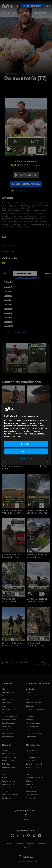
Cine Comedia (7, 699)
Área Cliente (31, 761)
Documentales (8, 733)
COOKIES (26, 848)
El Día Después (8, 764)
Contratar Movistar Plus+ (35, 778)
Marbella (29, 720)
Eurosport (6, 788)
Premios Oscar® (32, 726)
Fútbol (25, 13)
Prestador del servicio (15, 844)
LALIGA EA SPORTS (9, 757)
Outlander (30, 706)
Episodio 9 (8, 322)
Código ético (31, 771)
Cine (15, 13)
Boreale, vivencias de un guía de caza (37, 556)
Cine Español (7, 696)
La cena (29, 692)
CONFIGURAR (26, 459)
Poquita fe (30, 716)
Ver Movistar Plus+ (33, 750)
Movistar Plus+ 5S (32, 767)
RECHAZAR (26, 444)
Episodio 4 (8, 300)
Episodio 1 (8, 287)
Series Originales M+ (10, 716)
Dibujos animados (33, 730)
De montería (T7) (25, 273)
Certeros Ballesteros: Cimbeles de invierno (37, 512)
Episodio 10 (8, 326)
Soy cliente (26, 175)
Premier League (8, 761)
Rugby (4, 778)
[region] (26, 434)
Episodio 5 (8, 304)
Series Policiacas (8, 723)
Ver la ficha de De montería (27, 278)
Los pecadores (31, 696)
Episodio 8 (8, 317)
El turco (29, 713)
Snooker (5, 791)
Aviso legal (30, 844)
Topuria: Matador (9, 781)
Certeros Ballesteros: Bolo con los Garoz (13, 556)
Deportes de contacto (10, 784)
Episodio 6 (8, 309)
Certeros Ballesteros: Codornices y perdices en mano (13, 512)
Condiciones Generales (35, 764)
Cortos (5, 706)
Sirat (28, 699)
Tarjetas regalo (32, 791)
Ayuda (26, 817)
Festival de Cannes (33, 723)
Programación (31, 798)
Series (6, 13)
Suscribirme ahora (32, 6)
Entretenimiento (8, 737)
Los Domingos (31, 689)
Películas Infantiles (9, 709)
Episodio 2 (8, 291)
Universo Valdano (9, 767)
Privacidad (41, 844)
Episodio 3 (8, 296)
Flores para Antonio (33, 703)
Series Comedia (8, 726)
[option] (17, 358)
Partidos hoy (7, 798)
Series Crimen (7, 730)
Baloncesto (6, 771)
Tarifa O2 (29, 784)
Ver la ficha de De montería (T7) (17, 332)
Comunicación (31, 795)
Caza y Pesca (31, 737)
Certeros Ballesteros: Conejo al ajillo (13, 600)
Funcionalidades (32, 754)
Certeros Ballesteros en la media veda (37, 644)
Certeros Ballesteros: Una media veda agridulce (37, 600)
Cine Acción (7, 703)
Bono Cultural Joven (34, 757)
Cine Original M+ (8, 692)
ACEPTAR (26, 451)
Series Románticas (9, 720)
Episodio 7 (8, 313)
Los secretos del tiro (37, 466)
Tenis (4, 774)
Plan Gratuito (40, 13)
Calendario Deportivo (10, 795)
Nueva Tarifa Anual (33, 788)
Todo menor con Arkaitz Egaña (14, 467)
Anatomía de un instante (35, 709)
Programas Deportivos (34, 733)
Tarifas (28, 781)
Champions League (9, 754)
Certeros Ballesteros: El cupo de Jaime (13, 644)
